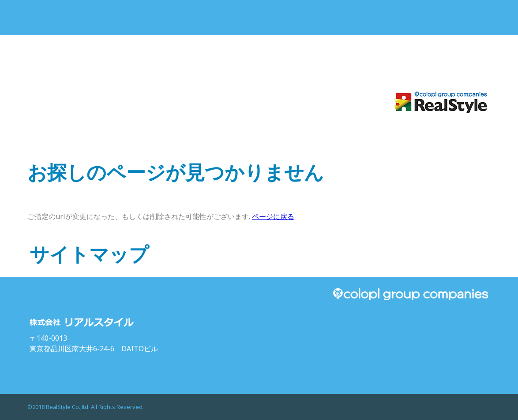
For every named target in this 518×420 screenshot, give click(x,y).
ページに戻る (273, 216)
